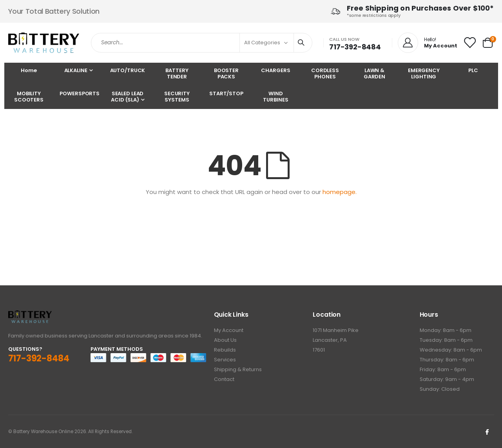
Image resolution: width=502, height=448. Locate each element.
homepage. (340, 192)
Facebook (488, 432)
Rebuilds (225, 350)
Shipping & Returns (238, 369)
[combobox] (202, 43)
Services (225, 360)
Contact (224, 379)
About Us (225, 340)
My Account (229, 330)
